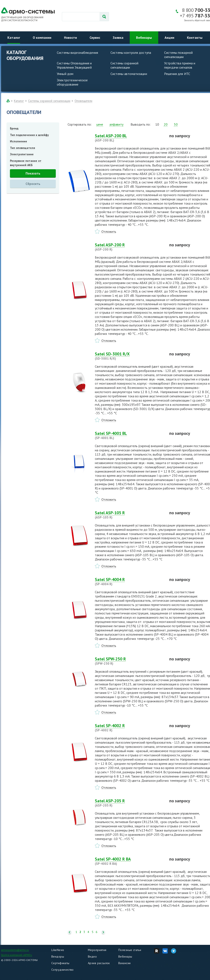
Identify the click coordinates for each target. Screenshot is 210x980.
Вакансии (124, 963)
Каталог (14, 37)
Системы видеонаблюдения (77, 53)
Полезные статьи (130, 950)
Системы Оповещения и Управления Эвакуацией (74, 65)
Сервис (95, 37)
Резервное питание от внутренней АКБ (26, 163)
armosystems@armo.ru (15, 950)
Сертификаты (60, 963)
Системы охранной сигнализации (124, 65)
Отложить (109, 231)
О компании (42, 37)
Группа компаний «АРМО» (17, 955)
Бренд (14, 128)
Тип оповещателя (22, 148)
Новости (70, 37)
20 (166, 124)
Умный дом (65, 74)
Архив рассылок (99, 963)
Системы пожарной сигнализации (178, 55)
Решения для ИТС (177, 74)
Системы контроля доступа (131, 53)
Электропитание (22, 154)
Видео (92, 956)
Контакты (195, 37)
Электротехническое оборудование (72, 82)
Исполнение (18, 141)
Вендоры (58, 956)
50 (176, 124)
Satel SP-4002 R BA (130, 861)
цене (100, 124)
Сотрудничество (63, 970)
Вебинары (144, 37)
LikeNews (58, 950)
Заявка (118, 37)
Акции (169, 37)
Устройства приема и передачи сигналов (180, 65)
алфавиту (116, 124)
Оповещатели (83, 101)
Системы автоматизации (129, 74)
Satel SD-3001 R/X (130, 356)
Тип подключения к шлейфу (29, 135)
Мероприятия (97, 950)
